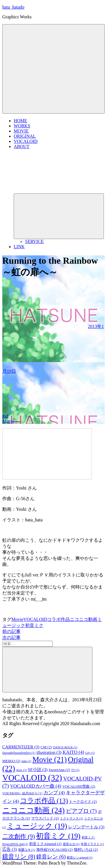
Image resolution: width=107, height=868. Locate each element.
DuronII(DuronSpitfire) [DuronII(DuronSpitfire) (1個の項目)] (19, 753)
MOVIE (21, 131)
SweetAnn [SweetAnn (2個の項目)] (59, 770)
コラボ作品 (58, 619)
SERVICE (34, 241)
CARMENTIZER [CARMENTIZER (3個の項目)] (21, 747)
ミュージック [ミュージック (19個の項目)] (37, 826)
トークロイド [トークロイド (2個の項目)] (83, 802)
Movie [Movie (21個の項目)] (50, 760)
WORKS (22, 126)
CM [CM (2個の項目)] (46, 747)
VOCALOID (26, 141)
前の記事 (11, 631)
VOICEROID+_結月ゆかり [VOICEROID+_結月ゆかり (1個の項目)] (22, 793)
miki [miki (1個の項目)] (26, 761)
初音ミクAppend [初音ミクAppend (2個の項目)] (45, 844)
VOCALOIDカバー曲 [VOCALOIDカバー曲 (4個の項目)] (36, 786)
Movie (8, 421)
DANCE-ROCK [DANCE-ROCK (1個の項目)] (65, 747)
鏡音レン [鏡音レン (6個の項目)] (51, 857)
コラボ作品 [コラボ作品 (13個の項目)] (44, 801)
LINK (19, 247)
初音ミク (34, 625)
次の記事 (11, 637)
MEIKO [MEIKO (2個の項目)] (11, 761)
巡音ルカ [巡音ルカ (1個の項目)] (71, 844)
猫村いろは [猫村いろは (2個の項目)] (86, 849)
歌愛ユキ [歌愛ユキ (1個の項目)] (27, 850)
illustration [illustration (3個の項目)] (49, 752)
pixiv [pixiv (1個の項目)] (22, 770)
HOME (20, 121)
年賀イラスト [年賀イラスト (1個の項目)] (92, 844)
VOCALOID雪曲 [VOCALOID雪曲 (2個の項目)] (79, 786)
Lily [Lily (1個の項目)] (90, 753)
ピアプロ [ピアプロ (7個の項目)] (81, 811)
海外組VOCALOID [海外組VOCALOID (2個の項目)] (54, 849)
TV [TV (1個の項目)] (75, 770)
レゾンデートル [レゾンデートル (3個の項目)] (86, 827)
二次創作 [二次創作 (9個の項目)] (19, 836)
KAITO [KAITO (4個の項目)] (73, 752)
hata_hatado (13, 7)
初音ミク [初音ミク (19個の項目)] (58, 836)
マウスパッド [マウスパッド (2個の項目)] (45, 818)
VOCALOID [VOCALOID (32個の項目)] (32, 778)
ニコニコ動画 (84, 619)
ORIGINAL (25, 136)
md (5, 416)
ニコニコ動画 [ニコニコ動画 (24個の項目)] (34, 810)
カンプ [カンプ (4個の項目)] (54, 793)
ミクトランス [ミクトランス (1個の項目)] (71, 819)
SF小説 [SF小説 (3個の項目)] (38, 769)
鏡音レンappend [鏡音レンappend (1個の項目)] (80, 858)
